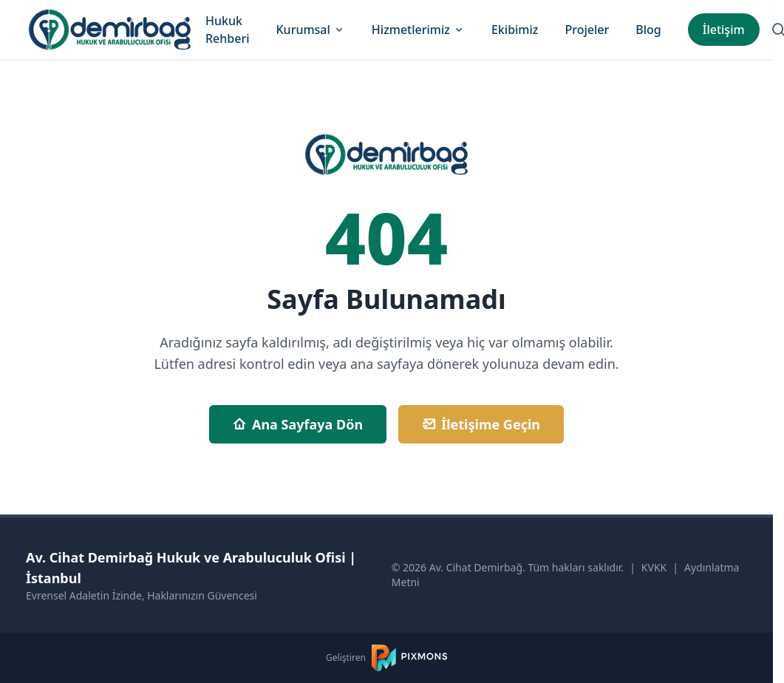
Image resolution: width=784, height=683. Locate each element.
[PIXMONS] (409, 658)
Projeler (587, 30)
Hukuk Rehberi (228, 30)
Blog (648, 30)
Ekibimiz (515, 30)
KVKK (654, 567)
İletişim (724, 30)
